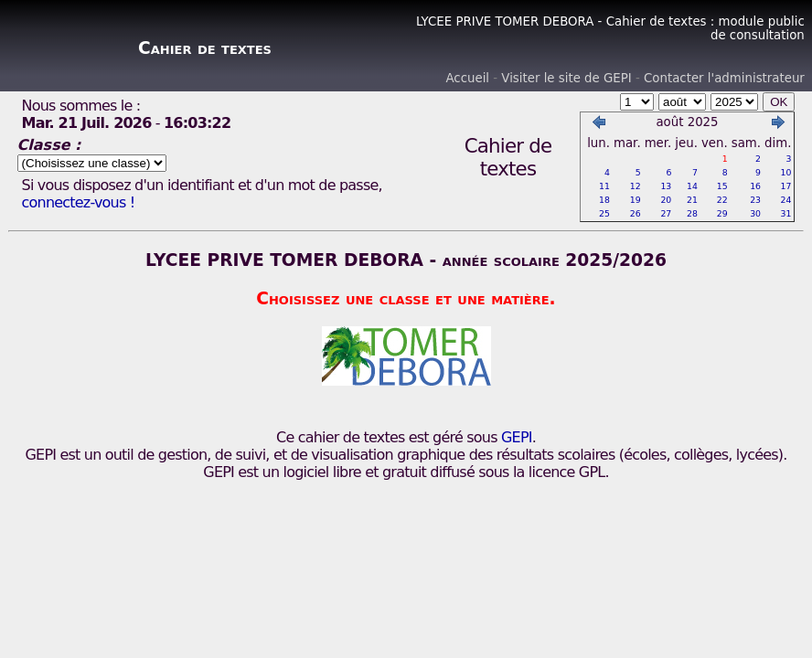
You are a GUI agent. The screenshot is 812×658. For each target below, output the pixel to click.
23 (755, 200)
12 (636, 186)
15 (722, 186)
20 (666, 200)
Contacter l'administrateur (724, 78)
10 (786, 172)
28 (692, 213)
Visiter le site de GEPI (566, 78)
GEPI (517, 437)
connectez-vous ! (79, 202)
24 (786, 200)
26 (636, 213)
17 (786, 186)
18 (604, 200)
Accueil (467, 78)
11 (604, 186)
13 (666, 186)
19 (636, 200)
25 (604, 213)
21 (692, 200)
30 (755, 213)
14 (692, 186)
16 (755, 186)
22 (722, 200)
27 (666, 213)
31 (786, 213)
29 (722, 213)
